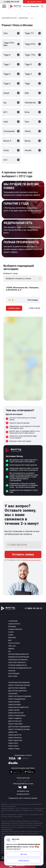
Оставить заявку (14, 308)
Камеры (11, 649)
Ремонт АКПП (13, 743)
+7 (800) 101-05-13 (33, 608)
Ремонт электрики (15, 724)
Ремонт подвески (15, 718)
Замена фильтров (15, 738)
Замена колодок (15, 705)
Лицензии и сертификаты (18, 660)
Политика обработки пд (17, 665)
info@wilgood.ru (23, 794)
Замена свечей (14, 710)
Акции (11, 635)
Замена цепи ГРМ (15, 735)
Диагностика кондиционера (19, 727)
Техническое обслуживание (19, 683)
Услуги (11, 632)
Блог (10, 640)
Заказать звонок (35, 2)
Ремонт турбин (14, 749)
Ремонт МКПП (13, 746)
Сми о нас (12, 646)
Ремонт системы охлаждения (20, 696)
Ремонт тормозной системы (19, 685)
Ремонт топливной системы (19, 729)
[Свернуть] (41, 838)
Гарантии (12, 671)
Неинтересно (24, 861)
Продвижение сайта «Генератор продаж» (23, 798)
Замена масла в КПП (16, 713)
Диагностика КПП (15, 721)
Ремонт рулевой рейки (17, 716)
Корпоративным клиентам (18, 654)
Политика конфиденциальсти (20, 668)
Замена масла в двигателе (18, 707)
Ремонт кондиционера (17, 699)
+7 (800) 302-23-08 (11, 2)
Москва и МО (35, 6)
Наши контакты (14, 624)
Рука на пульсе (14, 643)
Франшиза (12, 627)
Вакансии (12, 638)
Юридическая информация (19, 657)
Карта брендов (14, 674)
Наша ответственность (17, 663)
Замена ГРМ (13, 732)
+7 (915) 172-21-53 (23, 781)
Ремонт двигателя (15, 741)
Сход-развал (13, 694)
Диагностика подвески (17, 688)
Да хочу (24, 854)
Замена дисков (14, 702)
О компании (13, 621)
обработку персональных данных (32, 560)
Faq (10, 651)
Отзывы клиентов (15, 629)
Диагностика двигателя (18, 691)
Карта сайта (13, 676)
